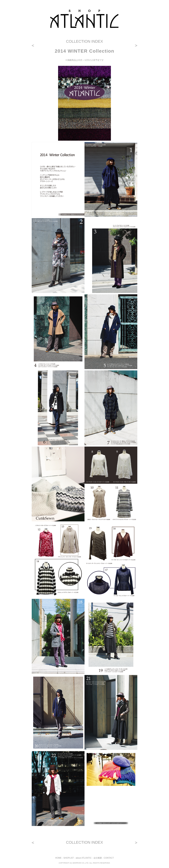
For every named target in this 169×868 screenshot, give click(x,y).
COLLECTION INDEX (84, 41)
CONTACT (109, 858)
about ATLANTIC (84, 858)
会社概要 (98, 858)
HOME (58, 858)
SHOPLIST (69, 858)
